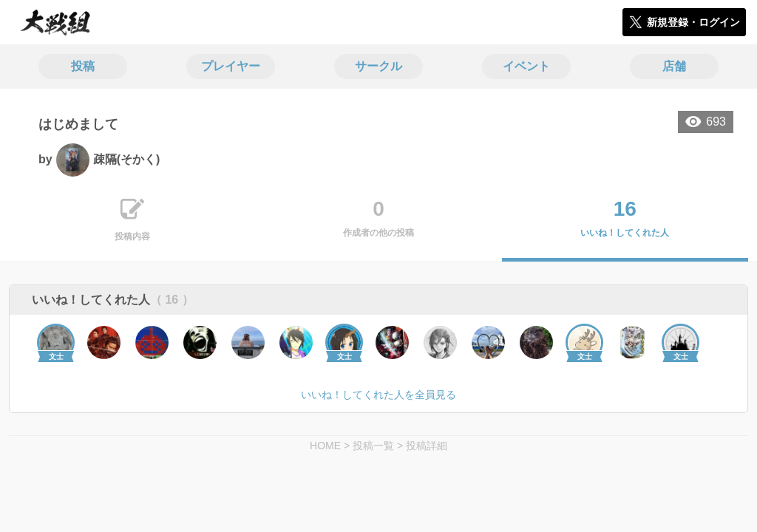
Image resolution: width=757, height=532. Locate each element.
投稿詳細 (427, 446)
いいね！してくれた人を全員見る (378, 395)
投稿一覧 (373, 446)
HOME (325, 446)
